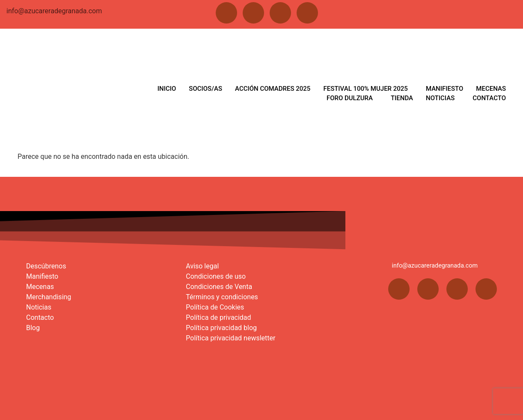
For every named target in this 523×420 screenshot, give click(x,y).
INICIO (167, 89)
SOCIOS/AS (206, 89)
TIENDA (402, 98)
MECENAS (491, 89)
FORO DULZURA (350, 98)
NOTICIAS (440, 98)
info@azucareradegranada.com (54, 11)
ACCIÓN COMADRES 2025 (273, 89)
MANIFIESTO (444, 89)
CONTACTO (489, 98)
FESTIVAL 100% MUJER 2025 (366, 89)
